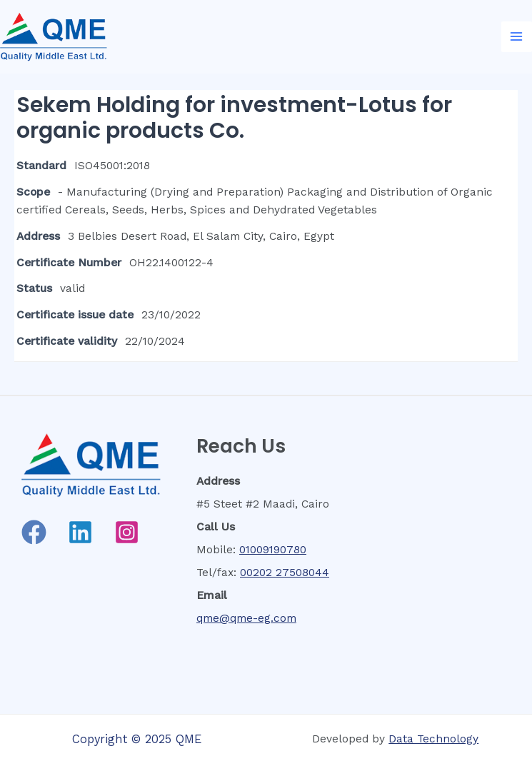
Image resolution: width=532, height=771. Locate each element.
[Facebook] (34, 532)
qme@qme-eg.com (246, 618)
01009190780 (273, 550)
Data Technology (433, 739)
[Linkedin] (80, 532)
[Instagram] (127, 532)
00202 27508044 (285, 573)
